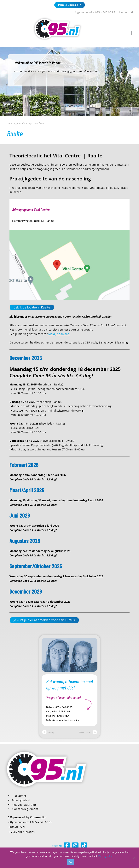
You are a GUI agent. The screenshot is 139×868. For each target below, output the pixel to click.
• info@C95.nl (16, 827)
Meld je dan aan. (59, 334)
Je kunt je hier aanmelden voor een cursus (44, 620)
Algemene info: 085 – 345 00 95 (95, 12)
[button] (132, 33)
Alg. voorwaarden (24, 805)
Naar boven (88, 732)
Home (123, 12)
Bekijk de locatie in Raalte (32, 307)
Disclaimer (19, 796)
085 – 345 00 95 (64, 707)
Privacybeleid (21, 800)
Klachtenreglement (25, 809)
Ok (70, 862)
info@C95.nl (63, 716)
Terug (48, 732)
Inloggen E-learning (70, 5)
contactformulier (70, 720)
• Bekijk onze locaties (21, 832)
